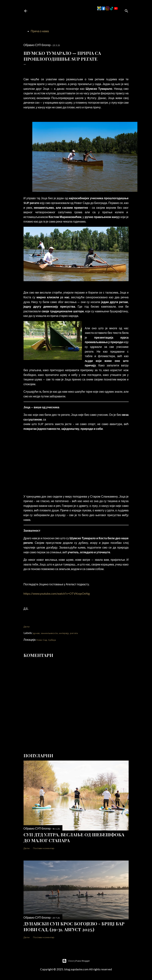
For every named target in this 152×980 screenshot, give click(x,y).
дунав (36, 633)
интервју (64, 633)
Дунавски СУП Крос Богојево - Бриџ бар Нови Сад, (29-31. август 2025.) (74, 926)
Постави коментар (44, 848)
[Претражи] (126, 10)
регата (74, 633)
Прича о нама (40, 31)
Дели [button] (27, 627)
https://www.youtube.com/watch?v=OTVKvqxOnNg (57, 593)
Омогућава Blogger (76, 961)
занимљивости (49, 633)
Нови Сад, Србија (46, 640)
